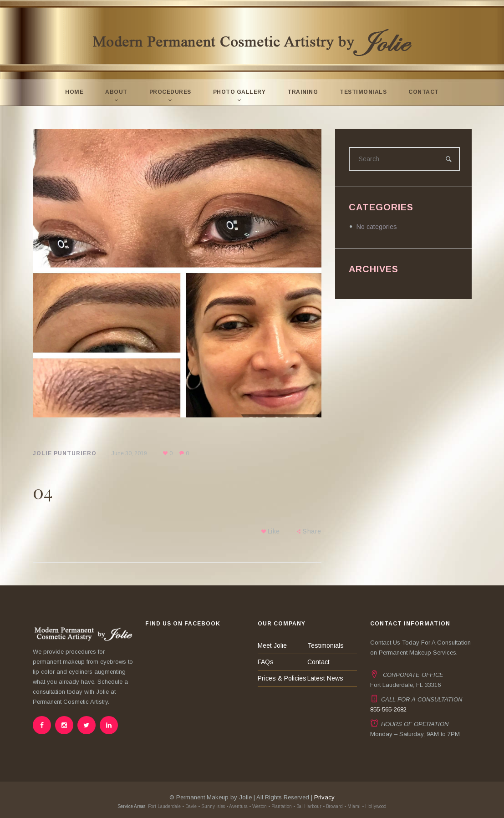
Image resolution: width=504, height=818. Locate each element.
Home (74, 92)
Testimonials (363, 92)
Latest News (325, 678)
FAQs (266, 662)
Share (312, 531)
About (116, 92)
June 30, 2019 (129, 453)
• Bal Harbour (307, 806)
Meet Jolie (272, 645)
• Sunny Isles (211, 806)
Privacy (324, 797)
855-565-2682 (388, 709)
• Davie (189, 806)
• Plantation (280, 806)
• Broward (333, 806)
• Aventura (237, 806)
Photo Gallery (239, 92)
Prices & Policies (282, 678)
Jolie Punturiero (65, 453)
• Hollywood (374, 806)
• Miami (352, 806)
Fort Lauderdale (164, 806)
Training (303, 92)
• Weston (258, 806)
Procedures (170, 92)
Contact (424, 92)
